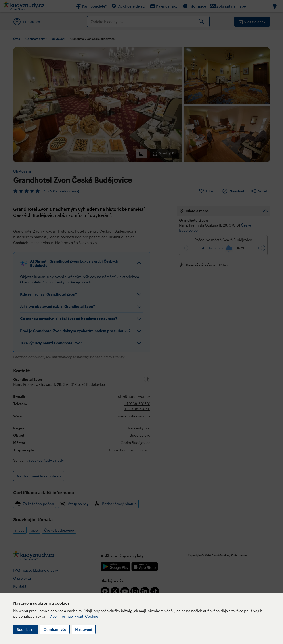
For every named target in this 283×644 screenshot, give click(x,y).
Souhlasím (26, 629)
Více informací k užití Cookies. (75, 616)
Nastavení (84, 629)
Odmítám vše (55, 629)
